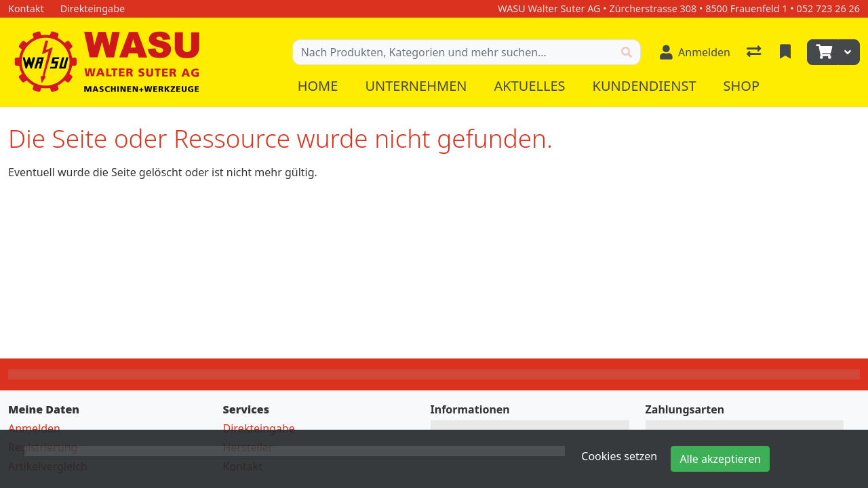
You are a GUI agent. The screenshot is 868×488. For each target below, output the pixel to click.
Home (318, 86)
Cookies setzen (619, 456)
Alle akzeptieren (720, 459)
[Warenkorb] (823, 52)
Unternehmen (416, 86)
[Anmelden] (695, 52)
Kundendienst (645, 86)
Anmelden (34, 428)
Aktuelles (529, 86)
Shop (742, 86)
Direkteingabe (259, 428)
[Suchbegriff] (453, 52)
